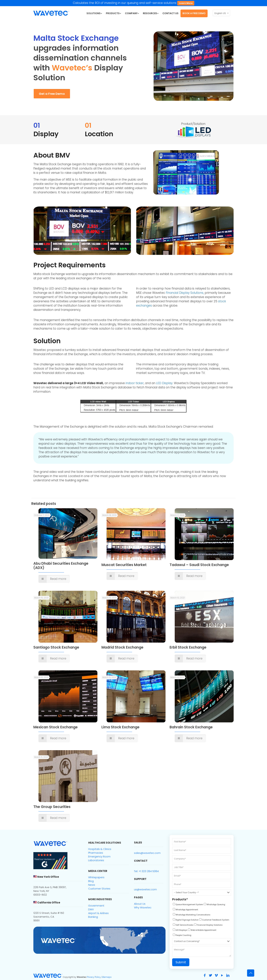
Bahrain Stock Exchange (191, 727)
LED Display (164, 383)
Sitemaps (107, 977)
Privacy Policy (94, 977)
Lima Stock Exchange (120, 727)
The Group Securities (52, 807)
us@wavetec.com (145, 889)
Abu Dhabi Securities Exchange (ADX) (61, 566)
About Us (140, 904)
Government (96, 906)
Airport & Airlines (98, 913)
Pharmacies (96, 853)
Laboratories (96, 860)
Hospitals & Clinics (100, 849)
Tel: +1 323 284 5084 (146, 871)
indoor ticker (135, 383)
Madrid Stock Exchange (122, 647)
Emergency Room (99, 856)
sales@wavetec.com (147, 853)
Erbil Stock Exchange (188, 647)
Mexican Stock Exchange (56, 727)
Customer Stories (99, 889)
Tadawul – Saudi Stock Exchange (199, 565)
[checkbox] (188, 905)
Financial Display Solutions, (185, 293)
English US (222, 13)
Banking (93, 917)
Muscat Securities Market (124, 565)
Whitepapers (96, 877)
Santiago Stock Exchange (56, 647)
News (92, 885)
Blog (91, 881)
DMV (91, 909)
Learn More (186, 3)
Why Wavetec (143, 907)
